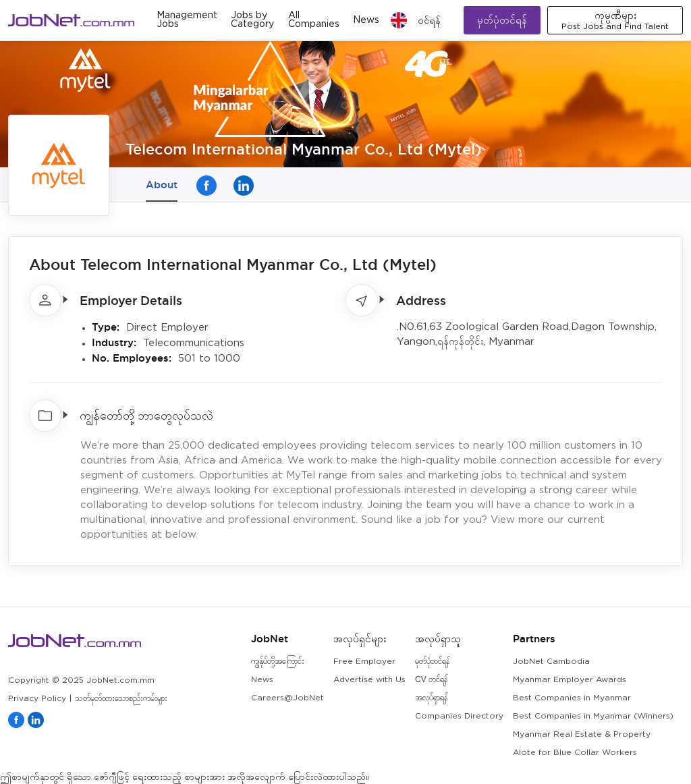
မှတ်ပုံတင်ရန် (502, 20)
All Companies (314, 20)
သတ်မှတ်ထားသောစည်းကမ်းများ (121, 699)
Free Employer (364, 662)
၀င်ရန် (429, 21)
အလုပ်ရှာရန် (431, 698)
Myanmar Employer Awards (570, 680)
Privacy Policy (37, 699)
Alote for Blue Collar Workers (575, 753)
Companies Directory (459, 716)
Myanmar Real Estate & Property (582, 734)
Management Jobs (187, 20)
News (366, 20)
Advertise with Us (369, 680)
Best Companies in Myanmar (572, 698)
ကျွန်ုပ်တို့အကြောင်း (278, 662)
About (162, 185)
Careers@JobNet (287, 698)
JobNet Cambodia (551, 662)
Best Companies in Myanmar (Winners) (593, 716)
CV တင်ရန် (431, 680)
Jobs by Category (252, 20)
